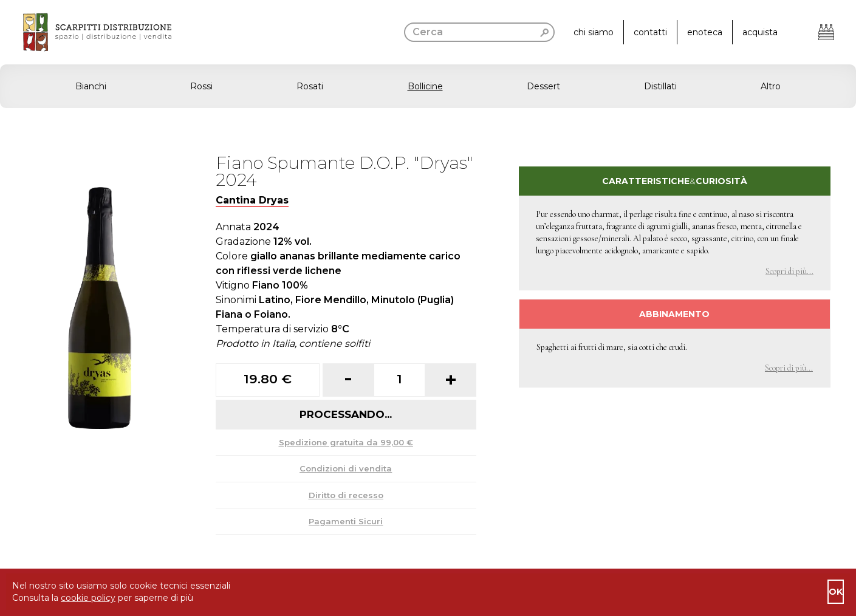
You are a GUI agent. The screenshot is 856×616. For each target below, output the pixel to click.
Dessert (543, 86)
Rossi (201, 86)
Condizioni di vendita (346, 468)
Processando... (346, 414)
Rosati (310, 86)
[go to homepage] (86, 32)
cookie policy (88, 598)
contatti (650, 32)
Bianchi (91, 86)
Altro (771, 86)
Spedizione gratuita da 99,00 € (346, 442)
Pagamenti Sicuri (346, 521)
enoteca (705, 32)
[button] (428, 86)
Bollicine (425, 86)
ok (836, 592)
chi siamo (594, 32)
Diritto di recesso (346, 495)
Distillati (660, 86)
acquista (760, 32)
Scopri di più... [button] (789, 271)
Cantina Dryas (252, 200)
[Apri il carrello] (826, 32)
